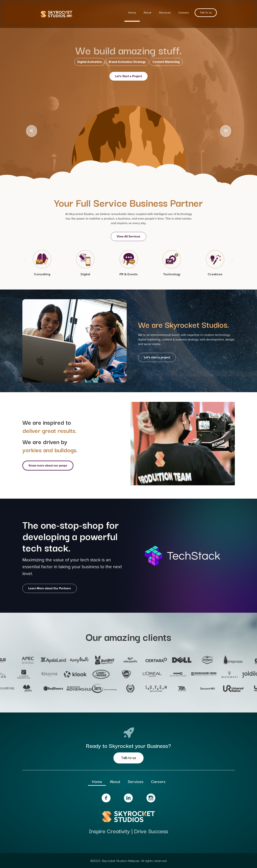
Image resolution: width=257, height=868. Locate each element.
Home (132, 12)
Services (165, 12)
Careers (184, 12)
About (147, 12)
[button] (25, 261)
